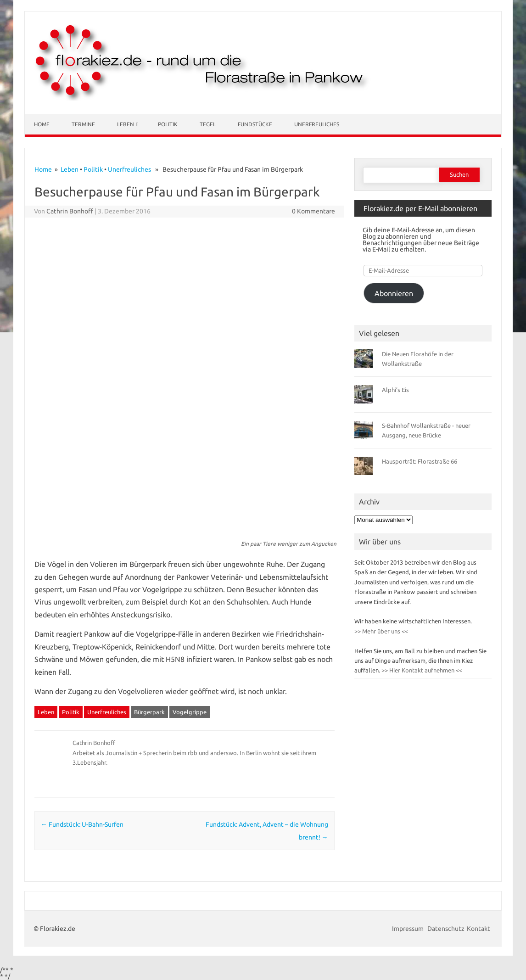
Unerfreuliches (317, 124)
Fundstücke (255, 124)
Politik (168, 124)
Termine (83, 124)
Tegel (208, 124)
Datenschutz (446, 929)
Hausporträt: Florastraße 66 (420, 461)
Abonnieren (394, 293)
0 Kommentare (313, 211)
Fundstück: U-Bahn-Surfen (82, 824)
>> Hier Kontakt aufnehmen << (421, 670)
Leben (126, 124)
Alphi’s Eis (395, 390)
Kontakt (478, 929)
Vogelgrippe (190, 712)
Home (42, 124)
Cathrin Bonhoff (70, 211)
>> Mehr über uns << (381, 631)
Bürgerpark (149, 712)
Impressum (408, 929)
